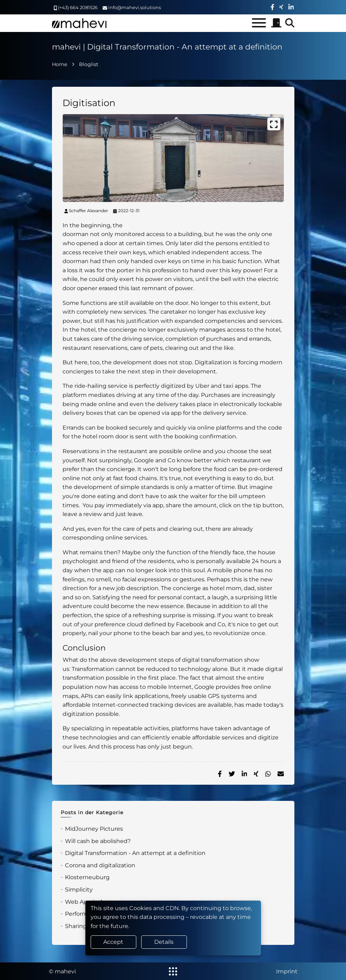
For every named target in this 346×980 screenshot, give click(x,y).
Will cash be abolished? (98, 841)
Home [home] (60, 64)
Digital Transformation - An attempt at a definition (135, 853)
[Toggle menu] (259, 23)
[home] (79, 23)
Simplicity (79, 890)
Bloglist (89, 64)
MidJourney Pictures (94, 829)
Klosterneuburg (87, 877)
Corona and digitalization (100, 865)
